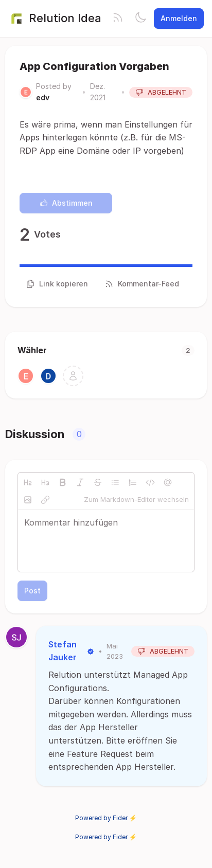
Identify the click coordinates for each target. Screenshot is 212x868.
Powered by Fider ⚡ (106, 818)
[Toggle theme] (140, 19)
